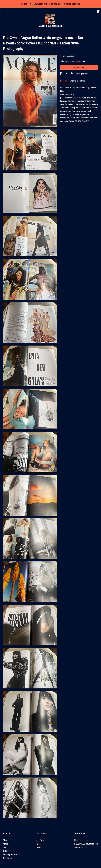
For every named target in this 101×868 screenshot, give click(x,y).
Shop (5, 840)
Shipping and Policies (12, 854)
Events (6, 847)
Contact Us (8, 858)
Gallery (6, 851)
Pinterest (39, 847)
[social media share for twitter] (67, 74)
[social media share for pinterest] (72, 74)
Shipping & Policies (77, 81)
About (5, 844)
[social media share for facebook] (62, 74)
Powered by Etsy (81, 847)
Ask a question (82, 74)
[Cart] (98, 12)
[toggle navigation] (5, 11)
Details (64, 81)
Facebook (40, 844)
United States (75, 61)
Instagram (40, 840)
